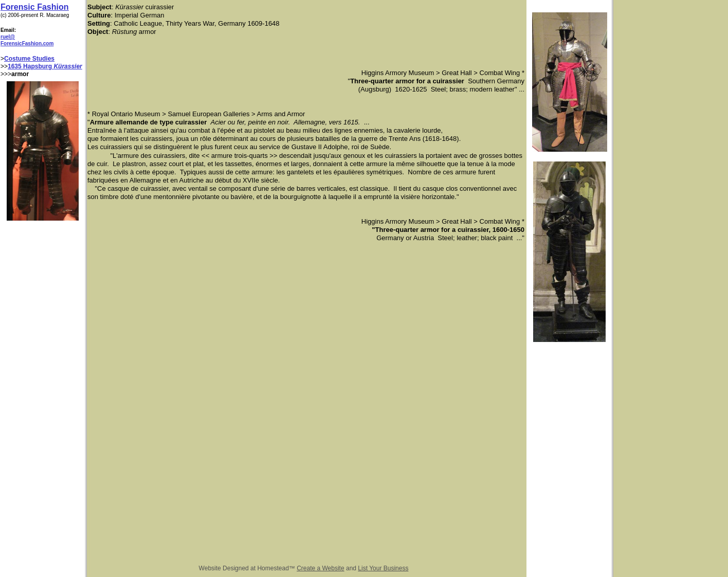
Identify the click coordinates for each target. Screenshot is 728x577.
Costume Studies (29, 59)
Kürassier (68, 66)
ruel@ (8, 37)
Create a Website (321, 568)
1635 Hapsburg (31, 66)
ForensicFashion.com (27, 43)
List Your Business (383, 568)
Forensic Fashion (34, 7)
